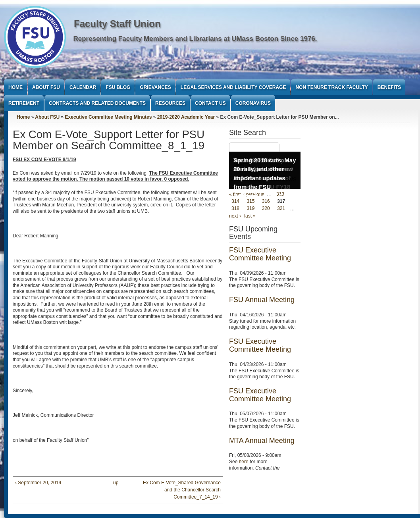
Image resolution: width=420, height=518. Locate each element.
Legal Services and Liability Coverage (233, 87)
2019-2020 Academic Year (186, 117)
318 (235, 209)
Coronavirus (253, 103)
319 (250, 209)
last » (250, 216)
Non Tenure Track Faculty (331, 87)
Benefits (389, 87)
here (244, 462)
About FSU (46, 87)
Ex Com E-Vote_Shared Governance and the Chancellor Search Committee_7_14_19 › (182, 490)
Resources (170, 103)
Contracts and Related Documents (97, 103)
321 (281, 209)
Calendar (83, 87)
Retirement (24, 103)
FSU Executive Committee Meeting (260, 254)
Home (15, 87)
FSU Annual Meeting (262, 300)
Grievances (155, 87)
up (116, 483)
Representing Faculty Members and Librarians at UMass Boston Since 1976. (195, 39)
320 (266, 209)
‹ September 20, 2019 (38, 483)
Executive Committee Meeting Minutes (109, 117)
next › (235, 216)
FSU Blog (118, 87)
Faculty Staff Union (117, 24)
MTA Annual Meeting (262, 441)
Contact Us (210, 103)
